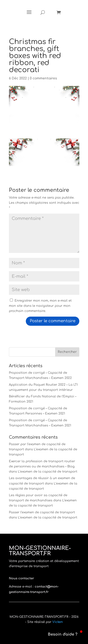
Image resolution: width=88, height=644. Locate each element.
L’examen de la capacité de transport (48, 472)
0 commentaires (43, 78)
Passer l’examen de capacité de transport (42, 512)
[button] (60, 634)
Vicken (58, 622)
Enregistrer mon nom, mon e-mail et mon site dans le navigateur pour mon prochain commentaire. (40, 306)
